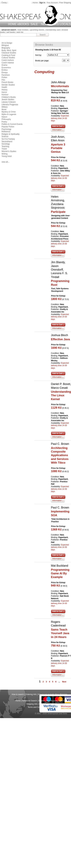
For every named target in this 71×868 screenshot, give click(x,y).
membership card (53, 30)
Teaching (5, 146)
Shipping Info (32, 704)
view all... (5, 162)
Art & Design (7, 43)
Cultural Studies (8, 58)
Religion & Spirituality (10, 134)
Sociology (6, 144)
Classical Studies (9, 53)
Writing (4, 154)
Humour (5, 95)
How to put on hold (46, 694)
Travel (4, 149)
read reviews (23, 30)
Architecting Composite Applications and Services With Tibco (60, 455)
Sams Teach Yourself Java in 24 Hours (60, 633)
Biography (6, 48)
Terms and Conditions (37, 707)
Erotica (4, 70)
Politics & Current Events (12, 124)
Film (3, 80)
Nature (4, 117)
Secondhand (7, 142)
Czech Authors (8, 60)
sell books (11, 32)
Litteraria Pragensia (10, 105)
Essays (5, 73)
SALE (34, 24)
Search (43, 35)
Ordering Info (31, 694)
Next (64, 682)
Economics (6, 68)
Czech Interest (8, 63)
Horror (4, 92)
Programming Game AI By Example (60, 573)
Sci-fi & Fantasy (8, 139)
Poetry (4, 122)
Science (5, 136)
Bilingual (5, 45)
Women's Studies (9, 151)
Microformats (60, 86)
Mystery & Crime (9, 112)
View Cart (63, 701)
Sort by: (38, 55)
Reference (6, 132)
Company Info (61, 704)
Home (35, 3)
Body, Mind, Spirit (9, 50)
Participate (58, 212)
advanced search (9, 30)
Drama (4, 65)
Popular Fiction (8, 127)
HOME (12, 24)
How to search (18, 694)
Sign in (42, 3)
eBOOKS (23, 24)
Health (4, 87)
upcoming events (37, 30)
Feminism (6, 75)
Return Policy (61, 707)
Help (41, 704)
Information (57, 130)
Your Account (52, 3)
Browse (42, 701)
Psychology (6, 129)
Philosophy (6, 119)
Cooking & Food (8, 55)
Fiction (4, 77)
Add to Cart (57, 126)
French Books (7, 82)
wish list (20, 32)
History (4, 90)
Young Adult (7, 156)
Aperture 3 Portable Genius (58, 148)
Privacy (51, 707)
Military (5, 107)
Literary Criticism (9, 102)
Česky (4, 3)
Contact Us (49, 704)
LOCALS (65, 24)
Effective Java (60, 339)
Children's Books (9, 97)
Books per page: (42, 61)
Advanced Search (29, 701)
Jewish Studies (8, 100)
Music (4, 109)
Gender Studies (8, 85)
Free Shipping (65, 3)
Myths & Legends (9, 114)
